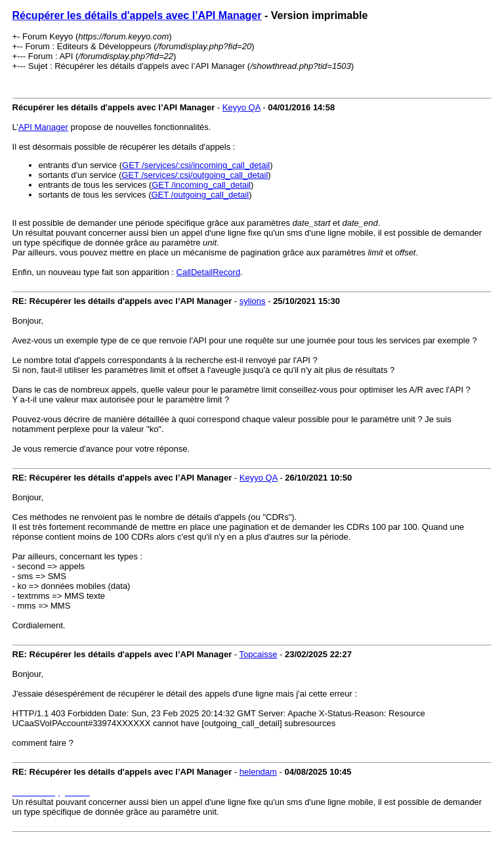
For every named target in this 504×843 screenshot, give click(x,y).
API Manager (43, 127)
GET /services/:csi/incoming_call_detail (196, 165)
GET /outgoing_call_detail (200, 195)
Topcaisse (259, 654)
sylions (253, 301)
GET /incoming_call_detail (201, 185)
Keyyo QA (241, 107)
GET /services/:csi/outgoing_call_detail (195, 175)
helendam (258, 772)
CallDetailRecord (209, 272)
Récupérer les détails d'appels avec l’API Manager (137, 15)
